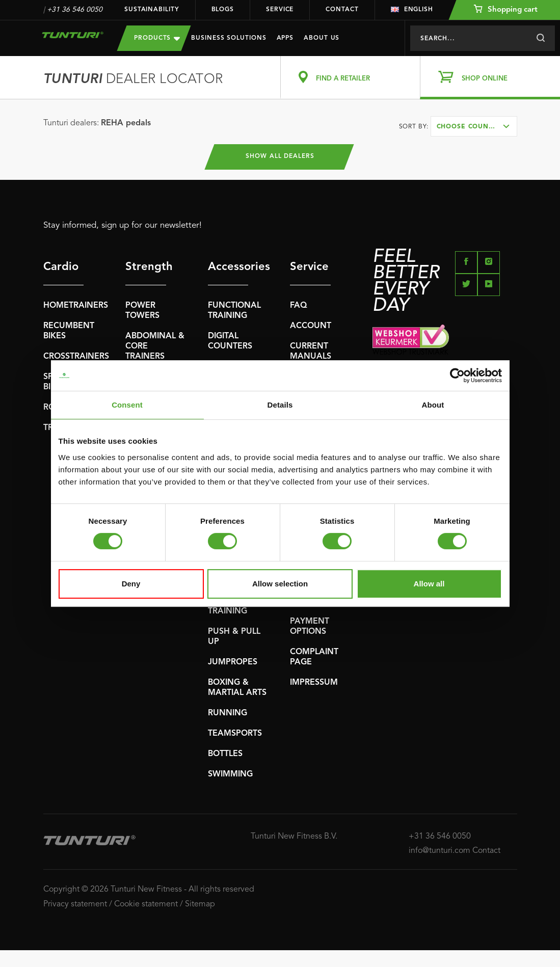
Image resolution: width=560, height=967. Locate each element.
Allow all (429, 584)
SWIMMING (230, 774)
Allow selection (280, 584)
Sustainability (152, 10)
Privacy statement (75, 904)
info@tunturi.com (439, 851)
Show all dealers (280, 157)
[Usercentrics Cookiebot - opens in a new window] (457, 375)
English (412, 10)
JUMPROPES (233, 662)
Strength (146, 267)
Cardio (61, 267)
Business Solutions (229, 38)
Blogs (223, 10)
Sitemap (200, 904)
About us (322, 38)
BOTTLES (225, 754)
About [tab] (433, 405)
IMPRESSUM (314, 683)
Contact (342, 10)
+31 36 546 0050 (75, 10)
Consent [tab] (127, 405)
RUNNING (228, 713)
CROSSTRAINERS (76, 357)
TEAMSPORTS (235, 734)
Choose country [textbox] (469, 127)
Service (280, 10)
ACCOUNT (311, 326)
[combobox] (474, 126)
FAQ (299, 306)
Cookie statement (146, 904)
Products (157, 38)
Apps (285, 38)
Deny (131, 584)
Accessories (228, 267)
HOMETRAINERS (76, 306)
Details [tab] (280, 405)
